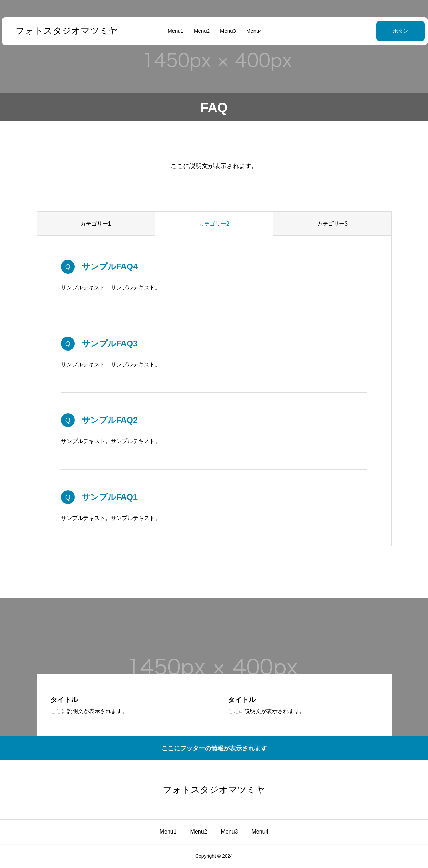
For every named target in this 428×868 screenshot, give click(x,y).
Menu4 (253, 31)
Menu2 (201, 31)
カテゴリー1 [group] (96, 224)
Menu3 (227, 31)
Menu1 (175, 31)
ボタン (383, 31)
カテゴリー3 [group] (332, 224)
